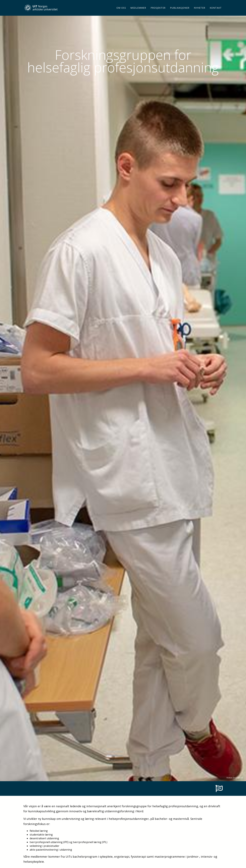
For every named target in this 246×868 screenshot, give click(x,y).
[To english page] (219, 788)
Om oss (121, 12)
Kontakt (216, 12)
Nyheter (200, 12)
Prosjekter (158, 12)
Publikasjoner (180, 12)
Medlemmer (138, 12)
